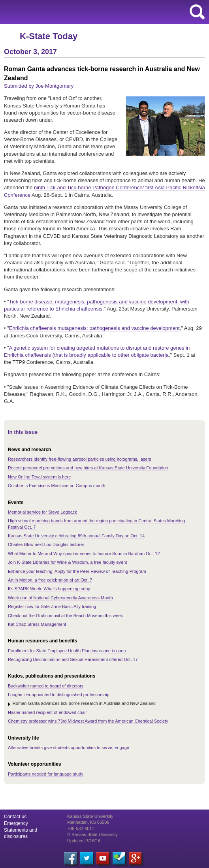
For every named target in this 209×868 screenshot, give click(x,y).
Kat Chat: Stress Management (37, 624)
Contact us (15, 817)
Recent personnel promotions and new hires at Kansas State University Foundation (88, 468)
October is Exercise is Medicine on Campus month (56, 486)
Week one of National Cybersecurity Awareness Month (60, 598)
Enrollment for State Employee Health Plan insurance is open (67, 651)
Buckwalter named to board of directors (46, 686)
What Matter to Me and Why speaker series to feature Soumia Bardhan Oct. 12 (84, 554)
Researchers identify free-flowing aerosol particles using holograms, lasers (80, 459)
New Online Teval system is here (39, 477)
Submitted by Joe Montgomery (39, 86)
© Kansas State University (92, 834)
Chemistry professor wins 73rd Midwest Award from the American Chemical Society (88, 721)
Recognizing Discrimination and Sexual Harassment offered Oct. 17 (73, 659)
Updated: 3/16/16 (84, 841)
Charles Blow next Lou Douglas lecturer (46, 544)
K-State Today (49, 36)
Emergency (16, 823)
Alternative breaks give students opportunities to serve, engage (69, 747)
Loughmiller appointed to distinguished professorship (59, 695)
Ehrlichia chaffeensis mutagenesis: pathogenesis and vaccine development (94, 328)
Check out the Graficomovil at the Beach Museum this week (65, 616)
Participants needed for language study (46, 774)
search (197, 12)
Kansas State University (72, 12)
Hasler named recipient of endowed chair (47, 712)
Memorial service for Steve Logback (42, 512)
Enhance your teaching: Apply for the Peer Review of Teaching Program (77, 571)
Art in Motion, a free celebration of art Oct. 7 (50, 580)
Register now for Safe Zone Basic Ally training (52, 606)
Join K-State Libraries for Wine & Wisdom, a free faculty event (67, 562)
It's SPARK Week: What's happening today (49, 589)
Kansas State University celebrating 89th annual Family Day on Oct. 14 (76, 536)
